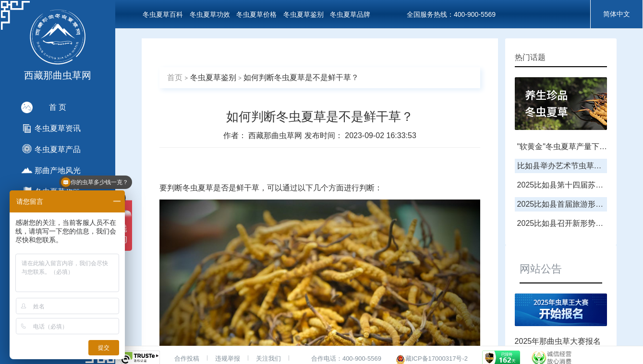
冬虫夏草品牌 (350, 14)
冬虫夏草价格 (256, 14)
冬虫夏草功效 (210, 14)
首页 (175, 77)
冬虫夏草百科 (163, 14)
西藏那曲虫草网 (276, 135)
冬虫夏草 (198, 188)
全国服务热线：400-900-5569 (451, 14)
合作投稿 (187, 358)
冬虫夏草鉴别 (303, 14)
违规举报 (228, 358)
